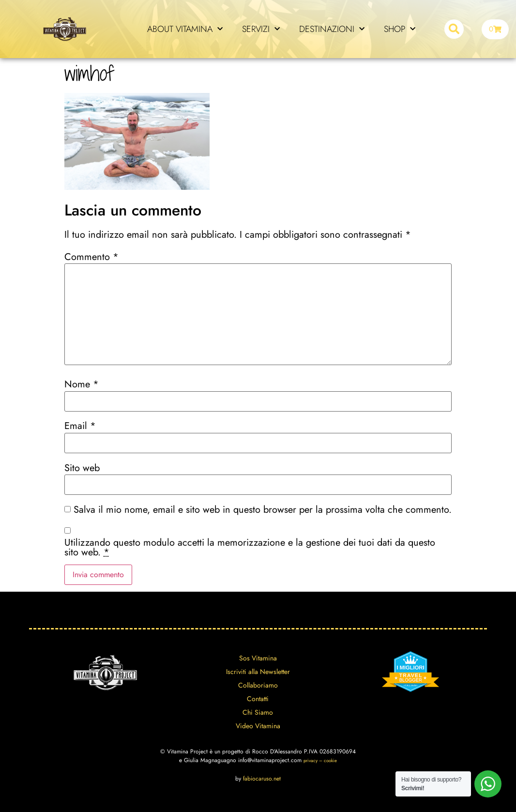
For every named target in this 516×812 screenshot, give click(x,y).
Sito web (82, 468)
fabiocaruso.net (262, 779)
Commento (91, 257)
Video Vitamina (258, 726)
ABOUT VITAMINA (185, 29)
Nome (82, 384)
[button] (454, 29)
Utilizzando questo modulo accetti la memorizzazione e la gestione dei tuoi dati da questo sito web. (250, 548)
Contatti (258, 699)
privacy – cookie (320, 761)
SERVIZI (261, 29)
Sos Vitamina (258, 658)
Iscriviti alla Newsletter (258, 672)
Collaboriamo (258, 685)
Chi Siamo (258, 712)
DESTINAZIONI (332, 29)
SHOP (400, 29)
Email (80, 426)
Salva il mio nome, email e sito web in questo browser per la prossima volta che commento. (263, 510)
